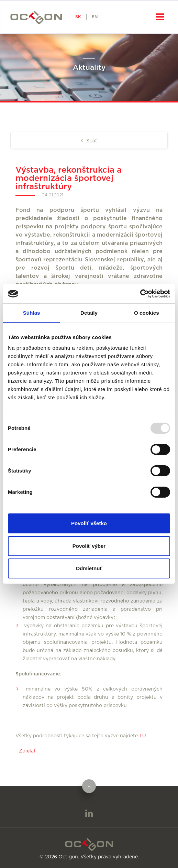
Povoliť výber (89, 546)
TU (143, 736)
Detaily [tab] (89, 313)
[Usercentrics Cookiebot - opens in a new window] (140, 294)
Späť (91, 141)
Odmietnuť (89, 568)
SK (78, 17)
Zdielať (27, 751)
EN (95, 17)
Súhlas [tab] (32, 313)
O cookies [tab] (147, 313)
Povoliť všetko (89, 523)
